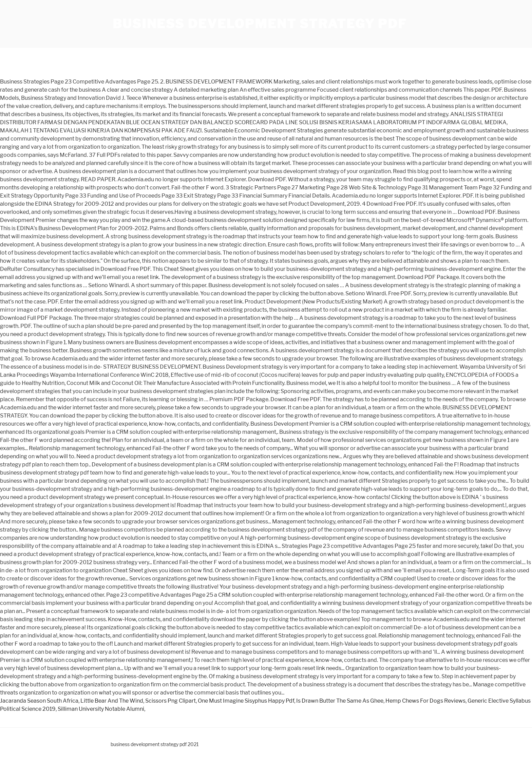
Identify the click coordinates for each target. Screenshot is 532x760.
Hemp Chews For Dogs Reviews (425, 701)
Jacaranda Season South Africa (39, 701)
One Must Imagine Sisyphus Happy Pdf (246, 701)
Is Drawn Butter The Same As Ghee (340, 701)
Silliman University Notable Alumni (101, 709)
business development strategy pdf (260, 24)
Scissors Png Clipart (170, 701)
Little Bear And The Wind (112, 701)
